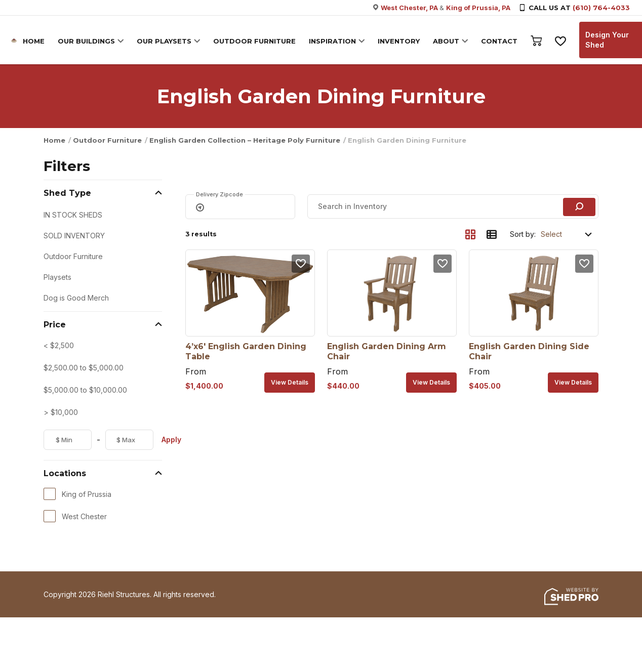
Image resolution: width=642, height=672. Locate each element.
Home (54, 140)
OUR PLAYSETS (166, 41)
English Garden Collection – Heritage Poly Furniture (245, 140)
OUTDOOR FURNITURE (256, 41)
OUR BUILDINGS (88, 41)
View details (290, 382)
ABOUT (448, 41)
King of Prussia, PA (478, 8)
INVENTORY (400, 41)
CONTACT (501, 41)
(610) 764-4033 (601, 8)
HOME (35, 41)
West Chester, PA (410, 8)
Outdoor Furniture (107, 140)
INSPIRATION (334, 41)
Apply (171, 439)
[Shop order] (567, 234)
